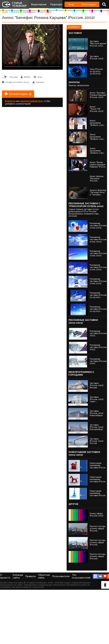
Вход (71, 4)
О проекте (5, 576)
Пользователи (61, 576)
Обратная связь (44, 576)
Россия (15, 12)
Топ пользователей (81, 576)
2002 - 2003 (45, 12)
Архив (5, 12)
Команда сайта (18, 576)
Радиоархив (58, 4)
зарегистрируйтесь (31, 101)
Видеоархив (39, 4)
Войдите (10, 101)
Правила (30, 576)
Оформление (29, 12)
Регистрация (89, 4)
